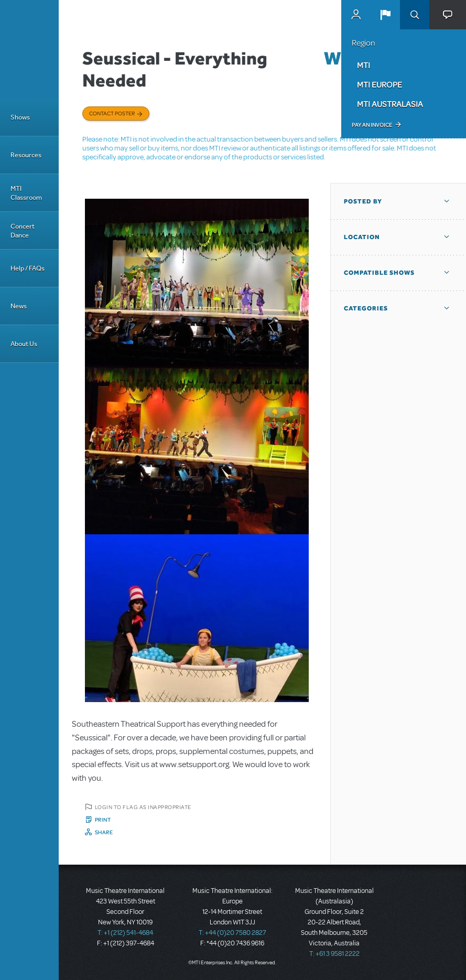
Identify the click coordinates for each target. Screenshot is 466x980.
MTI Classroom (26, 193)
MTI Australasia (390, 104)
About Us (24, 344)
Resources (26, 155)
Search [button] (415, 15)
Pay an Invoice (372, 125)
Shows (20, 117)
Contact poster (112, 113)
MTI (364, 65)
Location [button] (362, 237)
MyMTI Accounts (356, 15)
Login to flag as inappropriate (143, 807)
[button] (385, 15)
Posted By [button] (363, 201)
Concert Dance (23, 231)
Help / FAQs (28, 268)
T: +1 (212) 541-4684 (125, 933)
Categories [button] (366, 308)
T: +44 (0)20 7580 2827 (232, 933)
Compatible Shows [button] (379, 273)
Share (104, 832)
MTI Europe (380, 84)
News (19, 306)
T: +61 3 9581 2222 (334, 954)
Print (103, 820)
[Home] (29, 49)
